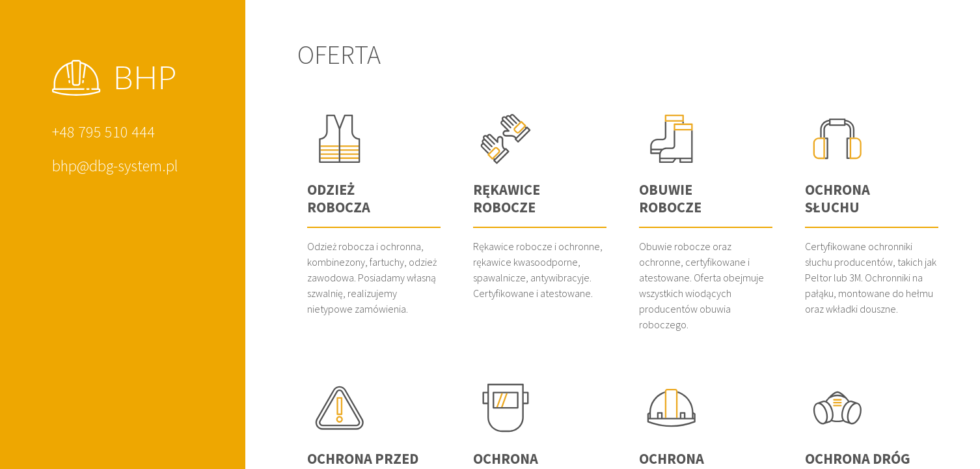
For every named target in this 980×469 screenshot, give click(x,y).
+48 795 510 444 (103, 132)
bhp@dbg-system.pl (115, 166)
